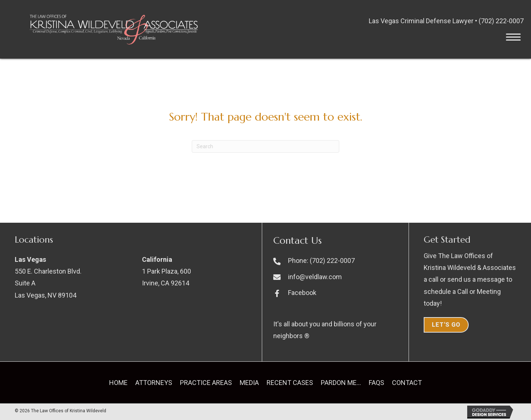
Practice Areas (206, 383)
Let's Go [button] (446, 325)
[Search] (265, 146)
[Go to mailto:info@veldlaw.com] (337, 277)
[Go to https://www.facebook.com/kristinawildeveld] (337, 293)
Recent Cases (290, 383)
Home (118, 383)
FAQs (376, 383)
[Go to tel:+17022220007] (337, 261)
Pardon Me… (341, 383)
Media (249, 383)
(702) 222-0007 (501, 21)
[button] (513, 37)
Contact (407, 383)
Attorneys (154, 383)
